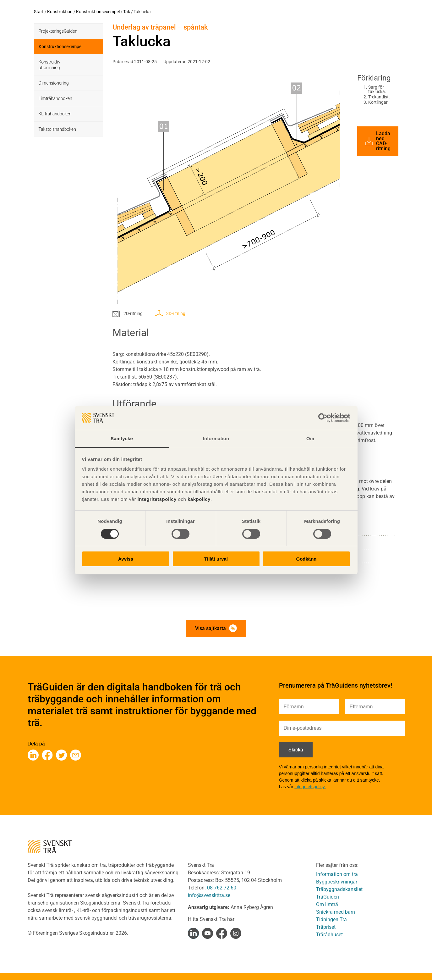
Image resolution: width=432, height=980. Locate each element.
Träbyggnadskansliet (339, 889)
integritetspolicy (156, 499)
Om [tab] (310, 438)
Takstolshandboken (57, 129)
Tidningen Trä (331, 919)
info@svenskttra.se (209, 895)
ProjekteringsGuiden (58, 31)
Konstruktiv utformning (49, 65)
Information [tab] (216, 438)
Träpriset (326, 927)
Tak (127, 12)
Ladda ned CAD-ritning (378, 141)
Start (39, 12)
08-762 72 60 (222, 888)
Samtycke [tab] (122, 438)
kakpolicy (199, 499)
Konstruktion (60, 12)
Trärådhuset (329, 935)
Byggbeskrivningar (337, 882)
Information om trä (337, 874)
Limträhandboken (55, 98)
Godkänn (306, 559)
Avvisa (126, 559)
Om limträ (327, 904)
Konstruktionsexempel (98, 12)
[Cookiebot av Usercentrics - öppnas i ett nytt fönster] (323, 418)
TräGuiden (328, 897)
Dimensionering (54, 83)
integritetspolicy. (310, 787)
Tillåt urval (216, 559)
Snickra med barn (336, 912)
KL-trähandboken (55, 114)
